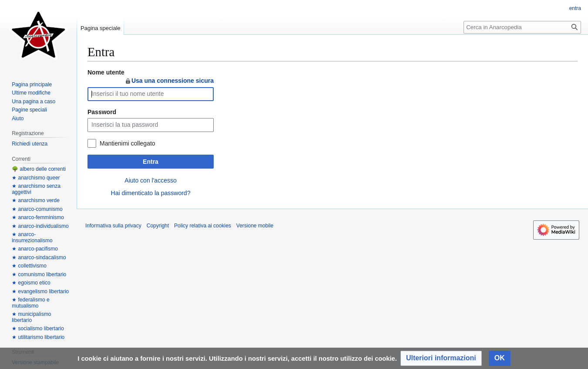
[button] (441, 358)
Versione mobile (255, 226)
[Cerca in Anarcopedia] (522, 27)
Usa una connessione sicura (169, 81)
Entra (151, 162)
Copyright (158, 226)
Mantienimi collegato (128, 143)
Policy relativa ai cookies (203, 226)
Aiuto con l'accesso (150, 180)
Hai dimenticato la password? (151, 193)
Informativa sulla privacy (113, 226)
